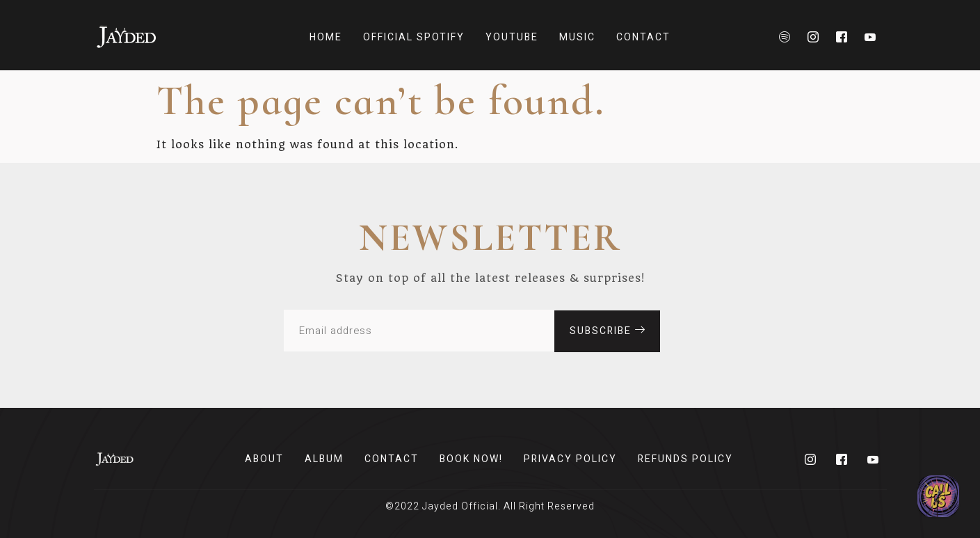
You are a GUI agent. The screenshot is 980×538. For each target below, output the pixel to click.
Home (326, 37)
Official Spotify (414, 37)
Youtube (512, 37)
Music (577, 37)
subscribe (608, 330)
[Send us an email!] (938, 496)
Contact (643, 37)
